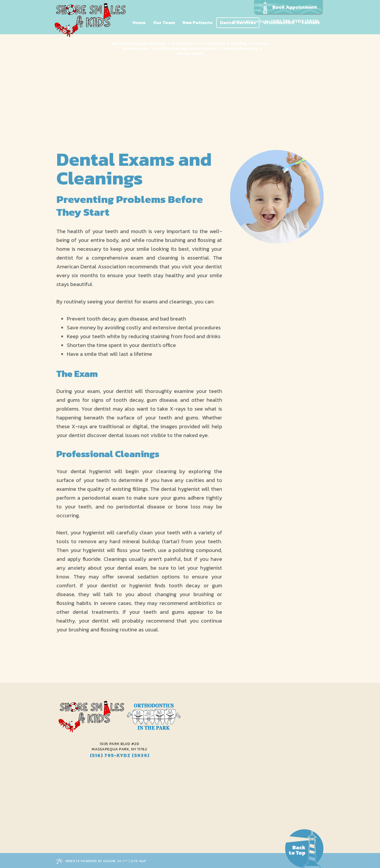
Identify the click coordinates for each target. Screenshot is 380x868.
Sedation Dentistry (240, 49)
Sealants (217, 43)
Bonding (239, 43)
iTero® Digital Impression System (184, 49)
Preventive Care (187, 43)
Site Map (139, 861)
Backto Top (297, 850)
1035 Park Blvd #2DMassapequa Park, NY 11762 (119, 747)
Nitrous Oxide (190, 54)
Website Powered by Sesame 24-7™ (92, 861)
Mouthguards (135, 49)
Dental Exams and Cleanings (139, 43)
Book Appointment (295, 7)
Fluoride (260, 43)
